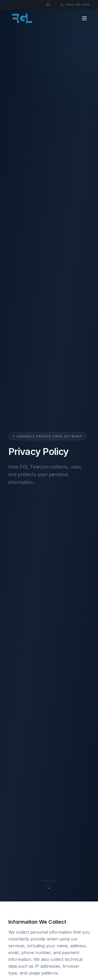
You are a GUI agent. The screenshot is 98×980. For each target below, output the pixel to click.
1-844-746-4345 (75, 5)
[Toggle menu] (84, 18)
